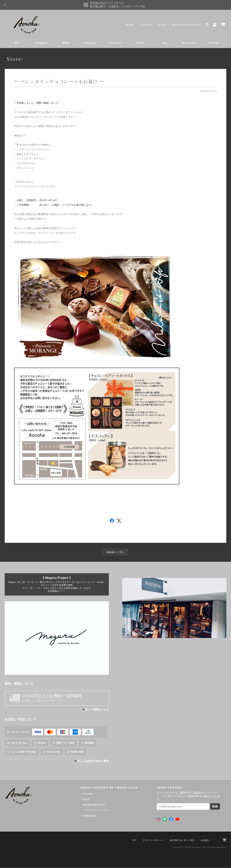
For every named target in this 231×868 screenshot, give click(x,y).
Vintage (214, 43)
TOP (134, 841)
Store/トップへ (116, 553)
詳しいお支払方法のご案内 (93, 762)
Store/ (160, 25)
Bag (165, 43)
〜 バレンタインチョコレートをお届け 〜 (59, 82)
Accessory (189, 43)
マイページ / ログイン (98, 811)
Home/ (126, 25)
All (17, 43)
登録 (215, 808)
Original (42, 43)
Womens (91, 43)
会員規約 (205, 841)
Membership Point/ (185, 25)
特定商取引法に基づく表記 (182, 841)
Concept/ (143, 25)
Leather (116, 43)
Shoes (140, 43)
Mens (66, 43)
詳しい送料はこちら (97, 711)
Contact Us (89, 817)
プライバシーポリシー (153, 841)
